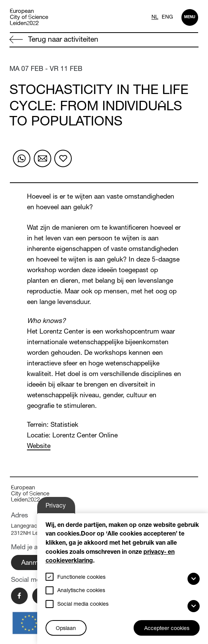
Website (39, 447)
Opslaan (66, 629)
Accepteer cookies (167, 629)
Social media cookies (83, 605)
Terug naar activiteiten (54, 40)
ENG (167, 17)
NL (155, 17)
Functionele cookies (81, 578)
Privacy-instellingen (61, 508)
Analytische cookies (81, 591)
